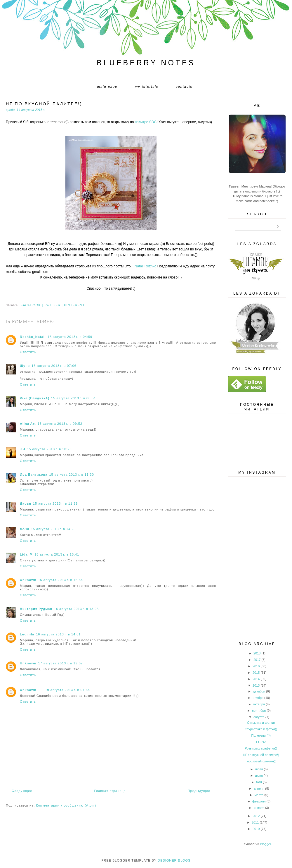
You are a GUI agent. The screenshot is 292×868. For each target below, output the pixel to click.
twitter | (54, 305)
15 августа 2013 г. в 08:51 (73, 398)
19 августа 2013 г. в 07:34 (68, 690)
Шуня (25, 366)
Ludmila (27, 634)
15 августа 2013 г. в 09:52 (60, 424)
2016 (256, 666)
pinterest (74, 305)
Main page (107, 87)
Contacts (184, 87)
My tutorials (147, 87)
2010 (256, 829)
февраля (259, 801)
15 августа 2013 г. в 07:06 (54, 366)
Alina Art (28, 424)
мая (259, 782)
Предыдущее (199, 791)
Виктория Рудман (36, 609)
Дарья (26, 503)
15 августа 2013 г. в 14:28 (53, 529)
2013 (256, 685)
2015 (256, 673)
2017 (257, 660)
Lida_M (26, 554)
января (259, 808)
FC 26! (261, 742)
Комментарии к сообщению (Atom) (66, 805)
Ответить (28, 352)
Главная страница (110, 791)
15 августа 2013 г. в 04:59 (70, 337)
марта (259, 795)
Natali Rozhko (146, 266)
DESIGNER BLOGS (174, 860)
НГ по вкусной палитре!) (261, 755)
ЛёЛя (25, 529)
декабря (259, 691)
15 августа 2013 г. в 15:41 (57, 554)
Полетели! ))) (261, 735)
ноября (258, 698)
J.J (22, 449)
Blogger (266, 844)
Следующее (22, 791)
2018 (257, 653)
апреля (259, 788)
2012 (256, 816)
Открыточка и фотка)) (261, 729)
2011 (255, 822)
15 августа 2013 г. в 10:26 (49, 449)
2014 (256, 679)
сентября (259, 711)
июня (259, 776)
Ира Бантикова (34, 475)
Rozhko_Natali (33, 337)
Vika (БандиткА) (35, 398)
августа (259, 717)
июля (259, 769)
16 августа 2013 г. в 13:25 (76, 609)
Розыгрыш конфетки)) (261, 748)
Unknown (28, 580)
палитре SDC (146, 122)
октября (259, 704)
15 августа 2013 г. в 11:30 (71, 475)
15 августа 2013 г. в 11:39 (55, 503)
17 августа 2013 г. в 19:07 (61, 663)
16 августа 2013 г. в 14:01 (58, 634)
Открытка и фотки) (261, 723)
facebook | (32, 305)
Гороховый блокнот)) (261, 761)
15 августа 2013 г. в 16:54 (61, 580)
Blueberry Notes (146, 63)
